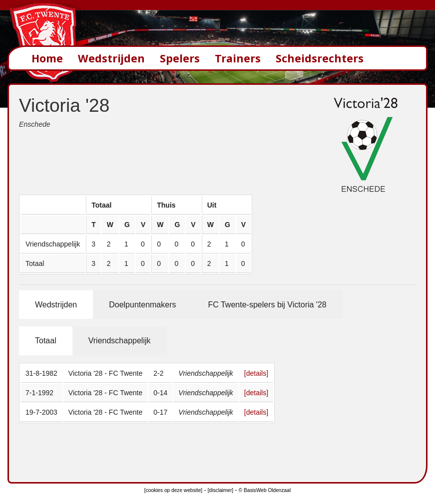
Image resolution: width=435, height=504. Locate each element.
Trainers (238, 58)
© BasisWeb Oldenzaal (265, 490)
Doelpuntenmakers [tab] (142, 305)
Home (47, 58)
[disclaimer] (220, 490)
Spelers (180, 58)
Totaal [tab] (46, 341)
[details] (256, 373)
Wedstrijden (111, 58)
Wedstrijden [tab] (56, 305)
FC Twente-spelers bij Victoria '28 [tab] (267, 305)
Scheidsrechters (320, 58)
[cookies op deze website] (173, 490)
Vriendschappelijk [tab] (120, 341)
